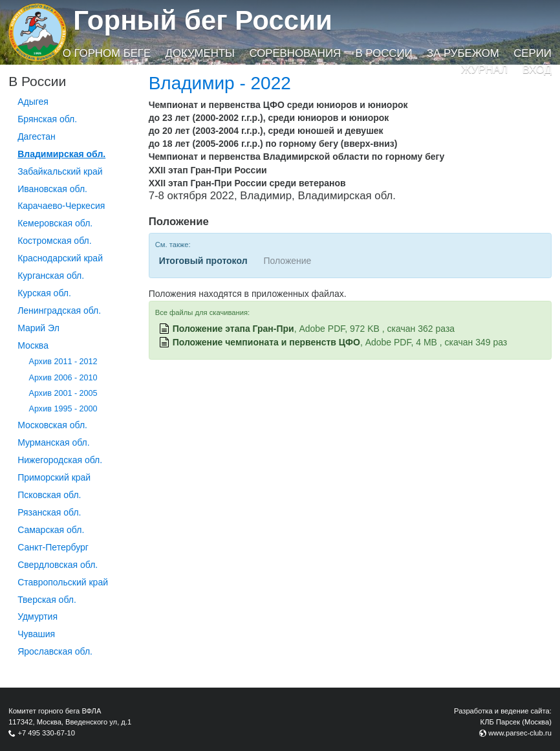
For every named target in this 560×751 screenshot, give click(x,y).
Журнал (484, 70)
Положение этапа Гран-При (233, 329)
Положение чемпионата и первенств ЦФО (266, 342)
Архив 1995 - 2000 (63, 409)
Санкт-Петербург (53, 547)
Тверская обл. (47, 600)
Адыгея (33, 102)
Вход (537, 70)
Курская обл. (44, 293)
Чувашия (36, 634)
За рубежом (463, 53)
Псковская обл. (49, 495)
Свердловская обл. (58, 565)
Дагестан (37, 136)
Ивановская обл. (52, 189)
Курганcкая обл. (51, 276)
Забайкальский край (60, 171)
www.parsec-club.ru (520, 733)
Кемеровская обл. (55, 223)
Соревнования (295, 53)
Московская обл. (52, 425)
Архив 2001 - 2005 (63, 393)
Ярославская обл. (55, 651)
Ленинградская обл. (59, 310)
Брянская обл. (47, 119)
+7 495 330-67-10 (46, 733)
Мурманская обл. (54, 442)
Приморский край (54, 477)
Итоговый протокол (203, 261)
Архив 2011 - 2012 (63, 362)
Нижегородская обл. (60, 460)
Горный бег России (203, 20)
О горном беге (107, 53)
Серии (533, 53)
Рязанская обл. (49, 512)
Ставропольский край (63, 582)
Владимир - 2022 (220, 83)
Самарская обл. (51, 530)
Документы (200, 53)
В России (383, 53)
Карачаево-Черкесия (61, 206)
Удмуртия (38, 616)
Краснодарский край (60, 258)
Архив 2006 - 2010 (63, 378)
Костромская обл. (54, 241)
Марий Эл (38, 328)
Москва (33, 345)
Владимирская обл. (61, 154)
